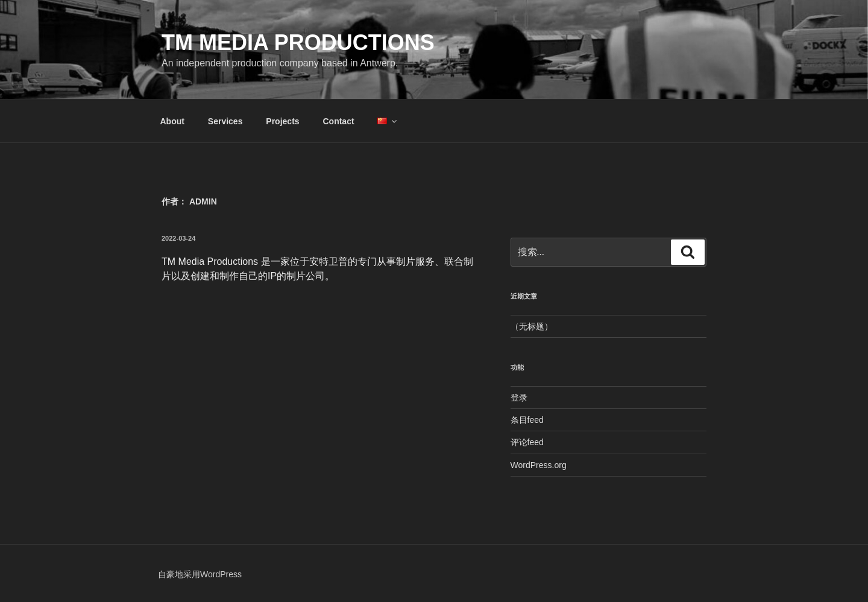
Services (225, 121)
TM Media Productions (298, 43)
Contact (338, 121)
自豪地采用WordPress (200, 574)
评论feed (527, 442)
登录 (519, 398)
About (172, 121)
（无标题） (532, 326)
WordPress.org (539, 465)
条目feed (527, 420)
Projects (282, 121)
